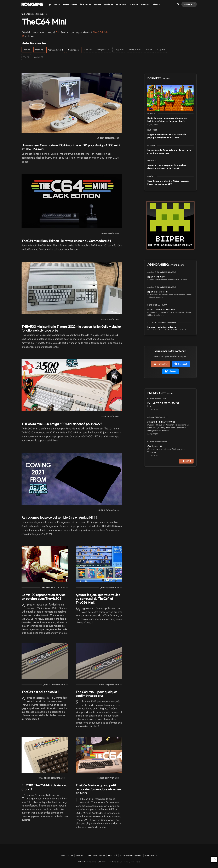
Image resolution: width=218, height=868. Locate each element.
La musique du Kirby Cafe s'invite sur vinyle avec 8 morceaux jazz (169, 151)
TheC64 (149, 50)
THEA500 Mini (134, 50)
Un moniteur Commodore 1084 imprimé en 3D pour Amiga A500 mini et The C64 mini (71, 147)
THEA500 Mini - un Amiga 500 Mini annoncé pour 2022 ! (62, 424)
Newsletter (161, 364)
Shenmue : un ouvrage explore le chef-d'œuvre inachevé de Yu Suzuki (167, 167)
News (138, 862)
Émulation (85, 4)
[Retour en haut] (214, 860)
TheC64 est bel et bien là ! (40, 692)
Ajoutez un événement (131, 855)
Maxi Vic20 (38, 57)
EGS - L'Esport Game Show (161, 309)
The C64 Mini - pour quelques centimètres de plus (96, 694)
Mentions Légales (96, 855)
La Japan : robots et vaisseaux (162, 327)
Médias (156, 4)
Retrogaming (70, 4)
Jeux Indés (54, 4)
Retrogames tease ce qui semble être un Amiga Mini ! (59, 517)
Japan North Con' (156, 277)
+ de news (186, 461)
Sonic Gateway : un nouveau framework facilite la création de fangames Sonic (167, 120)
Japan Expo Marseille (158, 292)
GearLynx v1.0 (155, 446)
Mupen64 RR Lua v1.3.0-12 (161, 422)
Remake (97, 4)
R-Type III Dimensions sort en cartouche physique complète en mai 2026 (167, 136)
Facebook (181, 364)
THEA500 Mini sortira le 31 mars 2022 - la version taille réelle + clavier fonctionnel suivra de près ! (71, 328)
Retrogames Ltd (103, 50)
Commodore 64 (56, 50)
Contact (80, 855)
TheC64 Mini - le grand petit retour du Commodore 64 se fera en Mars (99, 789)
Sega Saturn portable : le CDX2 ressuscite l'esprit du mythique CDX (168, 182)
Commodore (74, 50)
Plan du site (151, 855)
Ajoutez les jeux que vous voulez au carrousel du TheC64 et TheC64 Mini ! (98, 599)
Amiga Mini (119, 50)
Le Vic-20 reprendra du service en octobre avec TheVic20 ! (44, 597)
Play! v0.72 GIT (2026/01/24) (163, 403)
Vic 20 (26, 57)
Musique (145, 4)
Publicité (113, 855)
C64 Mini (88, 50)
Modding (121, 4)
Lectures (133, 4)
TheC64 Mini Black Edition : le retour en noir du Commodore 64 (66, 241)
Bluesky (170, 371)
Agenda (190, 4)
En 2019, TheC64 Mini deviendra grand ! (44, 787)
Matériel (109, 4)
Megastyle (161, 50)
